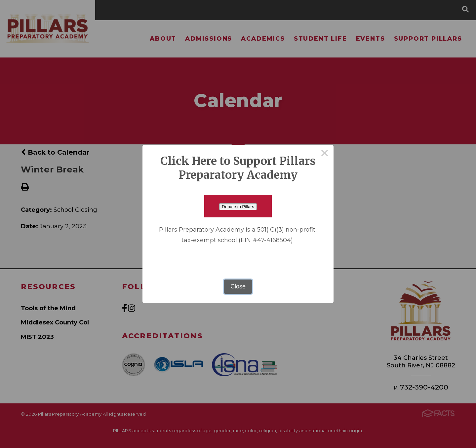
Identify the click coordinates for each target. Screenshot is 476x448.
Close (238, 286)
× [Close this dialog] (325, 154)
